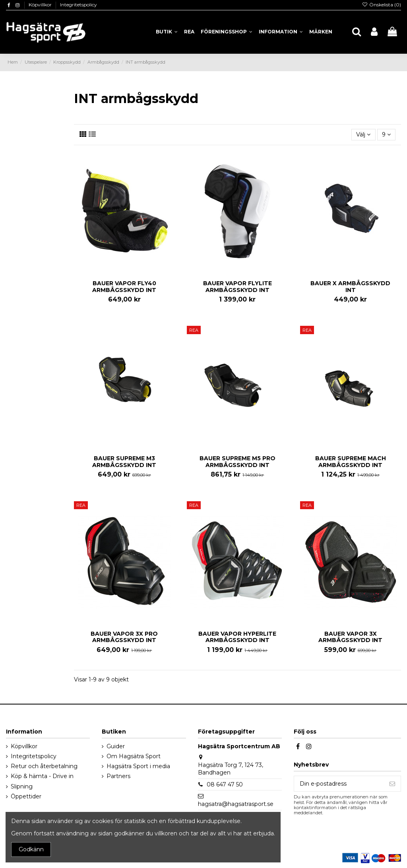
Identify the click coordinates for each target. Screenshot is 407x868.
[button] (281, 32)
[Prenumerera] (392, 784)
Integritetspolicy (78, 5)
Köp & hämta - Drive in (42, 776)
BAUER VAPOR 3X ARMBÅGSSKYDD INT (350, 637)
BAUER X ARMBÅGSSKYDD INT (350, 287)
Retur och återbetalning (44, 766)
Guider (116, 746)
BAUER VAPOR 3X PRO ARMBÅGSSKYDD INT (124, 637)
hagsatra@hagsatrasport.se (236, 804)
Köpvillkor (41, 5)
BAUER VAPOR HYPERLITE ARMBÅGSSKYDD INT (237, 637)
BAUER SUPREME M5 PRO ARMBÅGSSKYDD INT (237, 462)
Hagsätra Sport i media (138, 766)
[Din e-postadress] (339, 784)
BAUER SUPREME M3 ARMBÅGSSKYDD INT (124, 462)
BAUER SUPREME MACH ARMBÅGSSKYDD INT (351, 462)
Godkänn (31, 849)
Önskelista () (382, 5)
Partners (118, 776)
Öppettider (26, 796)
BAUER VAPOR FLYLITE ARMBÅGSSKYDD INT (237, 287)
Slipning (22, 786)
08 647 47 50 (225, 784)
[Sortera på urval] (363, 135)
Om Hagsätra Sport (134, 756)
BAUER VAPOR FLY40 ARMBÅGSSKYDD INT (124, 287)
